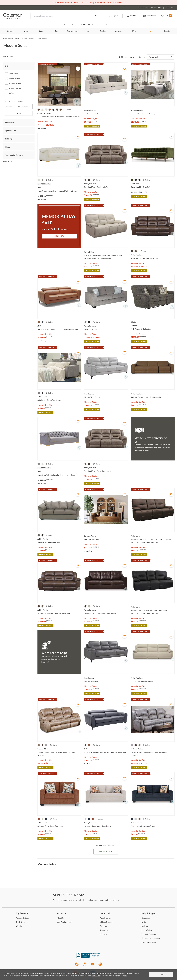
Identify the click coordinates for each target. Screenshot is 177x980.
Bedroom (10, 31)
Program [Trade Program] (105, 918)
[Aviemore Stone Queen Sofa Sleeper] (106, 823)
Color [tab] (8, 147)
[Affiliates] (103, 934)
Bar (56, 31)
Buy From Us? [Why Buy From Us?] (64, 922)
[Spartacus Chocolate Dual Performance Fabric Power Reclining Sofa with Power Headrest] (153, 536)
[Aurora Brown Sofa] (106, 536)
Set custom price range (14, 101)
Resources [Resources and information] (109, 25)
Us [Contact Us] (146, 918)
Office (134, 31)
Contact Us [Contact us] (170, 8)
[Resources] (104, 930)
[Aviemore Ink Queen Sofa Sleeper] (153, 823)
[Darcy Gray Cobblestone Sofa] (59, 539)
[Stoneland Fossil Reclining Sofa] (106, 184)
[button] (114, 16)
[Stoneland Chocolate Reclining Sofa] (153, 255)
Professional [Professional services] (68, 25)
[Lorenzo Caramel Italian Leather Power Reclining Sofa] (59, 326)
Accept (161, 975)
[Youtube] (92, 966)
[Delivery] (145, 926)
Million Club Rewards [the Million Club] (89, 25)
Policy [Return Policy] (147, 930)
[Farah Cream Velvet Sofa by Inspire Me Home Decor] (59, 188)
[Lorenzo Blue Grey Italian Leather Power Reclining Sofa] (106, 749)
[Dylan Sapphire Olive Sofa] (153, 184)
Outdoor (103, 31)
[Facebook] (77, 966)
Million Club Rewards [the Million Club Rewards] (151, 938)
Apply (19, 113)
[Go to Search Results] (96, 16)
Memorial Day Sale (45, 122)
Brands (167, 31)
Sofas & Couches (28, 38)
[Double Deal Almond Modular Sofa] (153, 678)
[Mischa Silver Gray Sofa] (106, 394)
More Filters (8, 161)
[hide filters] (9, 57)
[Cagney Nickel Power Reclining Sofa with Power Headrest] (153, 749)
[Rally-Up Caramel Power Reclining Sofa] (153, 394)
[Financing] (103, 926)
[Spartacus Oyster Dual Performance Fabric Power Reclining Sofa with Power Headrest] (106, 252)
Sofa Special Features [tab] (14, 155)
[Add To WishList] (78, 69)
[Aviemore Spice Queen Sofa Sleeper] (59, 823)
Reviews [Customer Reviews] (149, 942)
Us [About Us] (61, 918)
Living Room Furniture (11, 38)
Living (26, 31)
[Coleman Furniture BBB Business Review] (88, 957)
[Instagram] (85, 966)
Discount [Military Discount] (106, 922)
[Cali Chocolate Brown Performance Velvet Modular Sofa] (59, 113)
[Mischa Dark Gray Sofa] (106, 678)
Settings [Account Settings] (22, 918)
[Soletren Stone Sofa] (106, 111)
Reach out (45, 662)
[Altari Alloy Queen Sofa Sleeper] (59, 397)
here (126, 976)
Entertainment (72, 31)
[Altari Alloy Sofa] (106, 326)
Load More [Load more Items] (106, 852)
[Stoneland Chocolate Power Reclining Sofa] (59, 610)
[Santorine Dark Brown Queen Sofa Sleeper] (106, 610)
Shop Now (59, 236)
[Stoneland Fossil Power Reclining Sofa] (106, 468)
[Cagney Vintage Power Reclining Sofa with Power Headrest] (59, 749)
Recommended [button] (154, 57)
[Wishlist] (19, 926)
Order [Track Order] (21, 922)
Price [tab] (7, 66)
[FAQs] (144, 922)
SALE (151, 31)
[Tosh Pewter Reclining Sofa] (153, 326)
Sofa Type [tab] (9, 139)
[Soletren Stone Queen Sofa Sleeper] (153, 111)
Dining (41, 31)
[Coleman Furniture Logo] (13, 18)
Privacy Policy (96, 976)
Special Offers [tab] (11, 130)
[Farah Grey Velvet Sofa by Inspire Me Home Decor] (59, 472)
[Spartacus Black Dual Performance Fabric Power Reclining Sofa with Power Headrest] (153, 607)
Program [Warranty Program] (149, 934)
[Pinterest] (100, 966)
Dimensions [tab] (10, 122)
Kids (88, 31)
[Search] (65, 16)
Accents (118, 31)
